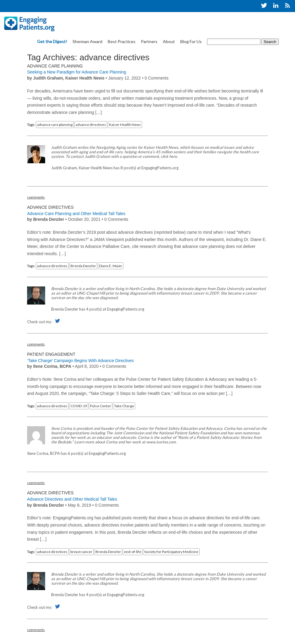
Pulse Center (101, 406)
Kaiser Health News (125, 125)
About (169, 41)
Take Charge (124, 406)
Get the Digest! (52, 41)
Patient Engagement (51, 354)
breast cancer (81, 552)
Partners (149, 41)
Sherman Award (87, 41)
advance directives (91, 125)
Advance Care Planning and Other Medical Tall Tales (76, 214)
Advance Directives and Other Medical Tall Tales (72, 499)
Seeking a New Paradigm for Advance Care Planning (76, 72)
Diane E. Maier (111, 266)
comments (36, 197)
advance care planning (55, 125)
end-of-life (133, 552)
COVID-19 (79, 406)
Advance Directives (50, 207)
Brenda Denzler (83, 266)
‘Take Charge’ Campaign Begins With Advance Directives (80, 361)
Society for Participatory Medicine (171, 552)
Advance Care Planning (55, 66)
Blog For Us (191, 41)
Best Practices (122, 41)
